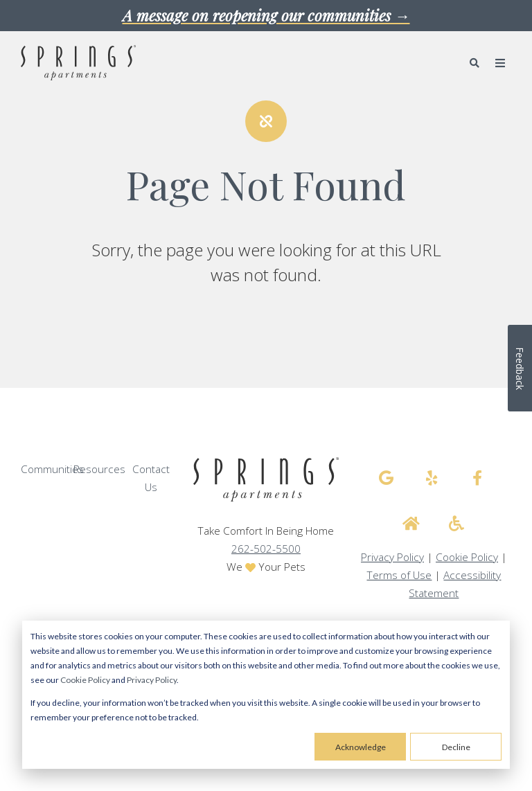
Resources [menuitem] (99, 469)
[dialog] (266, 695)
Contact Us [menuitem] (151, 478)
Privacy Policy (152, 680)
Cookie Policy (85, 680)
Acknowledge (361, 747)
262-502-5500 (266, 549)
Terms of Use (399, 575)
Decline (456, 747)
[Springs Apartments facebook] (477, 478)
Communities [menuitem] (52, 469)
